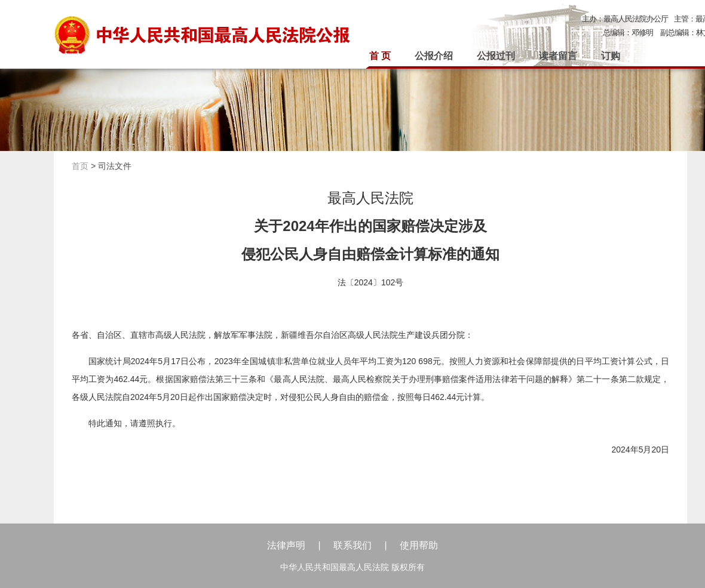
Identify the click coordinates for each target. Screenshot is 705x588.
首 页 (380, 56)
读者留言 (558, 56)
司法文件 (115, 166)
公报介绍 (434, 56)
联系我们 (352, 545)
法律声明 (286, 545)
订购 (611, 56)
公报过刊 (496, 56)
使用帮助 (419, 545)
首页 (80, 166)
